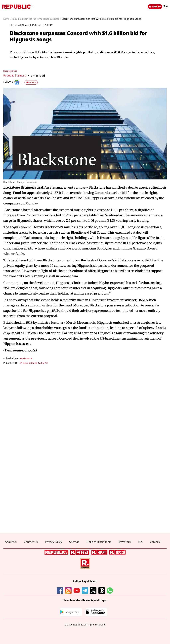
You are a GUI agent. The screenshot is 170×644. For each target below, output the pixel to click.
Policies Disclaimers (99, 542)
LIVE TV (155, 7)
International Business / (48, 19)
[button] (31, 82)
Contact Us (31, 542)
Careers (155, 542)
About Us (11, 542)
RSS (140, 542)
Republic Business (15, 76)
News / (7, 19)
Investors (125, 542)
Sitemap (74, 542)
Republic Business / (23, 19)
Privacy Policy (53, 542)
